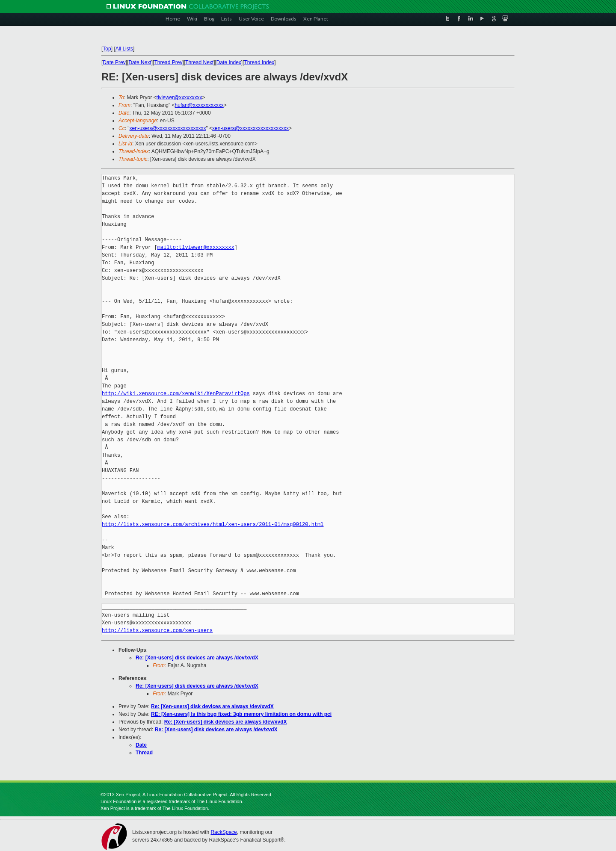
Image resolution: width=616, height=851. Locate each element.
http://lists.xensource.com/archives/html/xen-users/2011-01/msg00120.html (213, 524)
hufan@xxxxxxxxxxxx (199, 105)
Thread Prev (168, 62)
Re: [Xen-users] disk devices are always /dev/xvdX (197, 658)
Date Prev (114, 62)
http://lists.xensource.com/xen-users (157, 631)
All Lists (124, 49)
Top (107, 49)
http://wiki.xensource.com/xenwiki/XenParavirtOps (176, 394)
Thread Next (199, 62)
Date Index (229, 62)
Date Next (140, 62)
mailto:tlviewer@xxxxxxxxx (196, 247)
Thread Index (259, 62)
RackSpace (224, 832)
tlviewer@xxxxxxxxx (179, 98)
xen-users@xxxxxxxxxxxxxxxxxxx (168, 128)
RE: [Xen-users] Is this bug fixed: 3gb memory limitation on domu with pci (241, 714)
